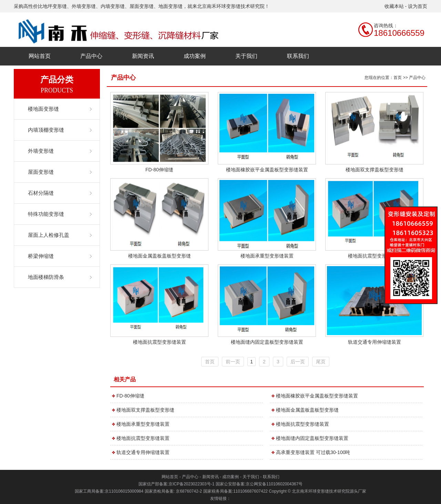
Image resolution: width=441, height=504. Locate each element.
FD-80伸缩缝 (159, 170)
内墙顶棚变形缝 (46, 130)
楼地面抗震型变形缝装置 (375, 256)
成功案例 (195, 56)
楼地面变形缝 (43, 109)
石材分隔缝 (41, 193)
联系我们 (298, 56)
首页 (398, 78)
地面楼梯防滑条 (46, 277)
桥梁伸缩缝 (41, 256)
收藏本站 (394, 6)
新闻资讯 (143, 56)
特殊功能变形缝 (46, 214)
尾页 (321, 362)
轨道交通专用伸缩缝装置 (375, 342)
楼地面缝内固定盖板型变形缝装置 (267, 342)
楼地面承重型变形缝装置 (267, 256)
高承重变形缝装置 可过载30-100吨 (313, 452)
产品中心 (91, 56)
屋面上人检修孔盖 (49, 235)
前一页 (233, 362)
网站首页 (40, 56)
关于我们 (246, 56)
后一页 (298, 362)
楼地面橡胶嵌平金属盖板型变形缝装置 (267, 170)
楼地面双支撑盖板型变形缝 (375, 170)
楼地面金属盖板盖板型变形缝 (160, 256)
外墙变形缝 (41, 151)
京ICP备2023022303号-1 (191, 484)
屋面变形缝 (41, 172)
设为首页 (418, 6)
